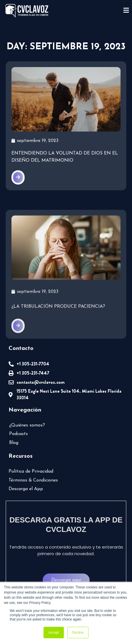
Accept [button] (54, 633)
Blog (14, 443)
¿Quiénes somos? (27, 425)
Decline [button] (78, 633)
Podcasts (18, 434)
